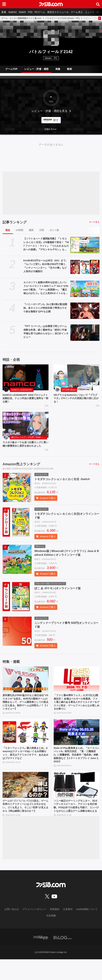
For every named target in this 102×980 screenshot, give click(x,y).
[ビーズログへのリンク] (63, 958)
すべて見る (94, 222)
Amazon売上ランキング (21, 470)
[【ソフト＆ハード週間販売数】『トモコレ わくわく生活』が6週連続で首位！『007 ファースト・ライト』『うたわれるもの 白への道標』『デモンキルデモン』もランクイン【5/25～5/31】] (85, 245)
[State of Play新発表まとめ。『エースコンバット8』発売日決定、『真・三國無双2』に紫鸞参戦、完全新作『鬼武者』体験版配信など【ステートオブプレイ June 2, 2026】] (77, 745)
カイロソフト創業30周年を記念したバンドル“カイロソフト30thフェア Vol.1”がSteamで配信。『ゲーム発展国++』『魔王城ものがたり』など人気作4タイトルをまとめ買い (46, 288)
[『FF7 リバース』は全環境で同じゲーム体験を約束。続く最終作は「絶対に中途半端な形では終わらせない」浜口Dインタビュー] (85, 333)
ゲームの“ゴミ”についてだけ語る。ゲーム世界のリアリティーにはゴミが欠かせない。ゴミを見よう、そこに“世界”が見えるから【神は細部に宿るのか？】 (25, 824)
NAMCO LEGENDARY (22, 390)
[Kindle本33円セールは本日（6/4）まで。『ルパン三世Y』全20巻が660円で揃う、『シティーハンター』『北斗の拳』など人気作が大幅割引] (85, 267)
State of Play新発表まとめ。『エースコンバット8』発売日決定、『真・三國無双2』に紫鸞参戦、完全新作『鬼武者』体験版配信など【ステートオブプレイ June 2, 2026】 (76, 769)
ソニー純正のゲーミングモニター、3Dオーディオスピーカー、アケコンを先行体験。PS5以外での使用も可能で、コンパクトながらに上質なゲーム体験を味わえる (76, 824)
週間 (31, 230)
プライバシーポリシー (34, 930)
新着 (4, 12)
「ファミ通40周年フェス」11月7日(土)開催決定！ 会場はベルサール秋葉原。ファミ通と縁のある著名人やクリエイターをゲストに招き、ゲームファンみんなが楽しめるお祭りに (76, 709)
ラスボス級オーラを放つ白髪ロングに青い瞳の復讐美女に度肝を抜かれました (25, 448)
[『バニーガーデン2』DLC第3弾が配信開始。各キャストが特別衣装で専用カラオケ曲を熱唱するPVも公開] (85, 311)
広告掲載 (51, 936)
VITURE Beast (69, 390)
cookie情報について (87, 930)
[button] (51, 129)
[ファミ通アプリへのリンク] (41, 958)
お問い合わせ (12, 930)
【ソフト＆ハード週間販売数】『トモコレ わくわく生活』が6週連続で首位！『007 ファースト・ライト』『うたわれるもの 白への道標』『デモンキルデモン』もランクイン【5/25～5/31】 (46, 244)
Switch (22, 12)
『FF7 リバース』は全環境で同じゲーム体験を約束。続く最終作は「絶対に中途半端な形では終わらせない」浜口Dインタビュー (46, 332)
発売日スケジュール (58, 12)
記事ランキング (15, 222)
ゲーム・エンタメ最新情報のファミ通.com (21, 18)
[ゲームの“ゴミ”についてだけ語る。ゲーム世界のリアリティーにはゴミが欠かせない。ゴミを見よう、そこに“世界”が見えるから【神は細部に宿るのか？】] (26, 800)
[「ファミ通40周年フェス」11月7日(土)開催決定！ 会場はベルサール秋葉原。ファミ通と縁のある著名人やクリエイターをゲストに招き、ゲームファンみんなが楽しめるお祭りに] (77, 686)
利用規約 (55, 930)
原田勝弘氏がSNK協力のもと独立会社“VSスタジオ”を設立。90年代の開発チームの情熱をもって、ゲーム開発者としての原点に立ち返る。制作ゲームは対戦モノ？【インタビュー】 (25, 711)
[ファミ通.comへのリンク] (51, 4)
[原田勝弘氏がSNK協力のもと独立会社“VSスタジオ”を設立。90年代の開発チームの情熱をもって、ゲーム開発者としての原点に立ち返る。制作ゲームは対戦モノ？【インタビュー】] (26, 686)
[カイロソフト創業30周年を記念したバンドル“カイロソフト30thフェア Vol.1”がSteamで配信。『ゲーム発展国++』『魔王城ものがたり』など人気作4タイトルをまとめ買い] (85, 289)
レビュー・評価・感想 (36, 69)
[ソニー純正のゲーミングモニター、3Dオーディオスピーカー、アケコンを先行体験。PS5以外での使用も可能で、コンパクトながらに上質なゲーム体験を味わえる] (77, 800)
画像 (58, 69)
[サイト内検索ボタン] (98, 4)
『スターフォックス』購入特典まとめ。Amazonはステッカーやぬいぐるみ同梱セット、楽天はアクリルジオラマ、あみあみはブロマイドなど (25, 767)
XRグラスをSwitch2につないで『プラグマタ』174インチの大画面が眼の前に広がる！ (76, 399)
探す (56, 120)
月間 (41, 230)
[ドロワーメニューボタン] (4, 4)
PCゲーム (40, 12)
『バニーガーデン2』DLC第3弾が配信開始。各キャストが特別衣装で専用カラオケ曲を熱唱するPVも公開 (45, 308)
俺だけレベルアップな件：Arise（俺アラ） (29, 439)
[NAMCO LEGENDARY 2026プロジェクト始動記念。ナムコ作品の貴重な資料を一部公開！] (26, 377)
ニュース (90, 12)
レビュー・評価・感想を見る (50, 111)
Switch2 (12, 12)
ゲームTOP (11, 69)
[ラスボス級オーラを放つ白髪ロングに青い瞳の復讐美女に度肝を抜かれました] (26, 426)
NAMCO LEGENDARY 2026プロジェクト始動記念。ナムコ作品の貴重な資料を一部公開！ (25, 399)
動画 (69, 69)
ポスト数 (54, 230)
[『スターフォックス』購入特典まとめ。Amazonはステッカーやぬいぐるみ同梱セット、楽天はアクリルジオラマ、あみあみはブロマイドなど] (26, 745)
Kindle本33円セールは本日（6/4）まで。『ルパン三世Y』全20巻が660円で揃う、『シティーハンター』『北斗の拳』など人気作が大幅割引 (46, 266)
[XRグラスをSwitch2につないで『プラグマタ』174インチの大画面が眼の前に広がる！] (77, 377)
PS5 (30, 12)
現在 (8, 230)
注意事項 (68, 930)
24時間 (19, 230)
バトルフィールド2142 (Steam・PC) (63, 18)
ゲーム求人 (77, 12)
